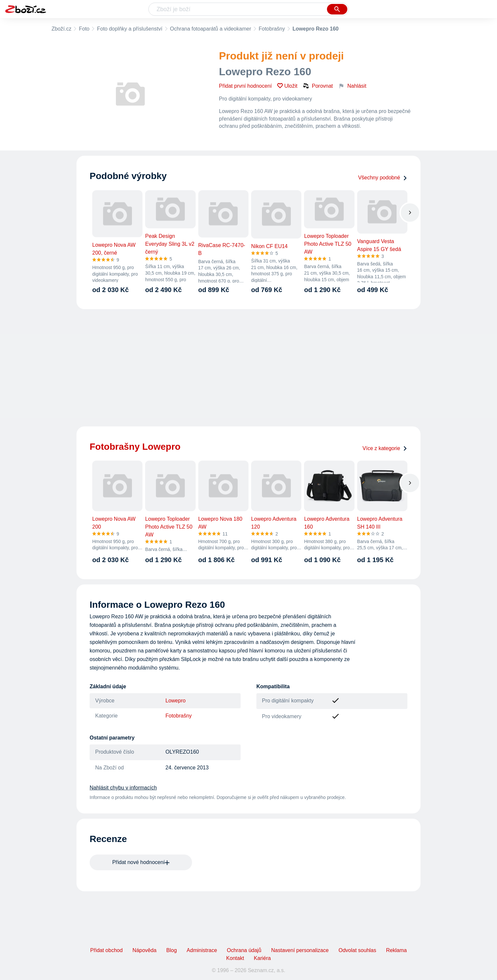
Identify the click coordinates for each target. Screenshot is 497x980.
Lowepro (175, 701)
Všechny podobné (383, 178)
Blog (172, 950)
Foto (84, 29)
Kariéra (262, 958)
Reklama (396, 950)
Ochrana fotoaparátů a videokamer (211, 29)
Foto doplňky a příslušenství (130, 29)
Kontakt (235, 958)
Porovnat (318, 86)
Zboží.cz (61, 29)
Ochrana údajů (244, 950)
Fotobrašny (272, 29)
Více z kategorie (385, 448)
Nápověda (145, 950)
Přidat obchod (107, 950)
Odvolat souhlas (357, 950)
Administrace (202, 950)
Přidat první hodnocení (245, 86)
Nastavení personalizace (300, 950)
